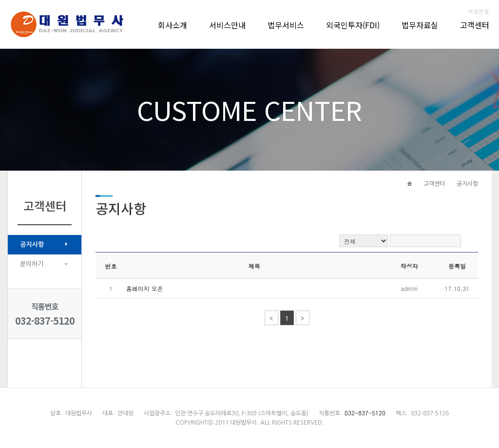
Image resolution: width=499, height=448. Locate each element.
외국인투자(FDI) (353, 25)
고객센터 (475, 25)
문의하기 (32, 264)
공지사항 (32, 244)
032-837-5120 (45, 321)
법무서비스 (286, 25)
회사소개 (173, 25)
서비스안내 (227, 25)
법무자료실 (420, 25)
